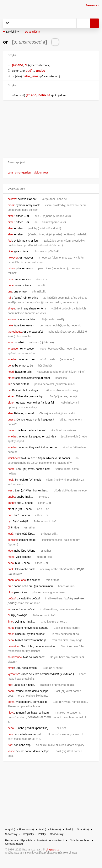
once (11, 285)
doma (11, 702)
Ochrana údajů (14, 844)
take (10, 325)
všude (11, 751)
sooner (12, 319)
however (13, 258)
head (11, 372)
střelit (11, 668)
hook (11, 480)
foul (10, 241)
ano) (34, 95)
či (26, 65)
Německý (56, 829)
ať (9, 509)
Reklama (10, 840)
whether (13, 359)
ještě (11, 534)
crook (11, 205)
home (11, 469)
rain (10, 298)
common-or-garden (19, 173)
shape (11, 308)
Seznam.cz (92, 5)
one (10, 292)
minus (11, 268)
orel (10, 586)
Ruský (69, 829)
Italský (42, 829)
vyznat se (13, 674)
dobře (11, 691)
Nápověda (26, 840)
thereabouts (15, 332)
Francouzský (27, 829)
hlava (11, 713)
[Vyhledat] (35, 23)
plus (10, 592)
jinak (35, 76)
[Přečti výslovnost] (55, 42)
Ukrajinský (28, 834)
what (11, 342)
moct (11, 634)
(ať (28, 95)
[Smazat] (72, 23)
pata (10, 734)
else (10, 228)
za (9, 609)
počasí (12, 598)
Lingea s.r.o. (53, 849)
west (11, 490)
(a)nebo (18, 65)
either (11, 216)
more (11, 279)
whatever (13, 349)
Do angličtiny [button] (33, 32)
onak (11, 569)
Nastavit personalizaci (50, 840)
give (10, 251)
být (10, 521)
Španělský (83, 829)
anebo (41, 71)
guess (11, 420)
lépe (10, 551)
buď (29, 71)
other (11, 378)
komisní (12, 540)
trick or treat (41, 173)
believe (12, 199)
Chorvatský (57, 834)
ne (49, 95)
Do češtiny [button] (12, 32)
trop (10, 745)
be (9, 366)
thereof (12, 430)
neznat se (14, 646)
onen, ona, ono (17, 580)
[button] (51, 162)
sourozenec (15, 657)
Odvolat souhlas (79, 840)
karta (11, 628)
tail (9, 384)
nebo (26, 76)
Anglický (10, 829)
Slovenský (11, 834)
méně (11, 557)
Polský (42, 834)
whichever (14, 458)
